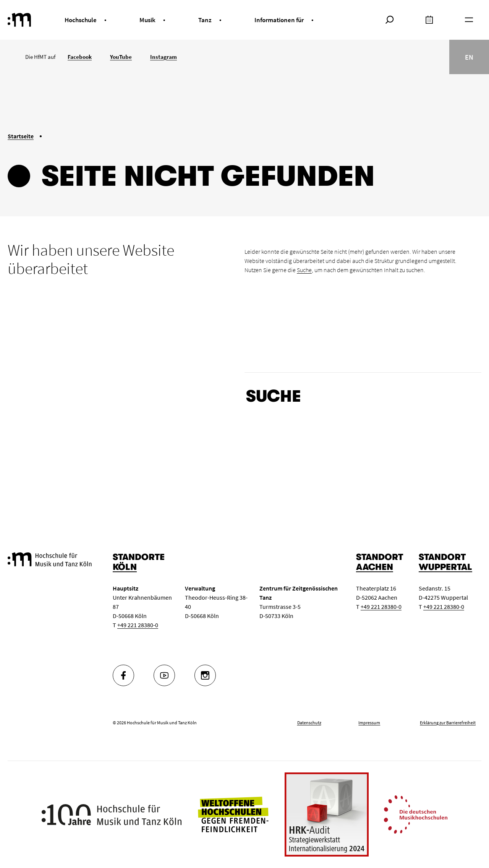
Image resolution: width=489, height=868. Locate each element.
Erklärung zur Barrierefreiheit (448, 723)
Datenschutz (309, 723)
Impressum (369, 723)
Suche (304, 270)
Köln (125, 567)
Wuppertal (445, 567)
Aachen (375, 567)
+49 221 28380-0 (138, 625)
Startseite (21, 136)
